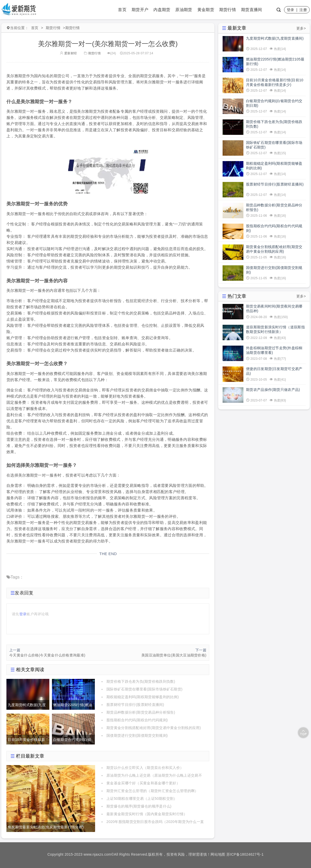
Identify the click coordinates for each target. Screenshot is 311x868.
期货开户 (140, 10)
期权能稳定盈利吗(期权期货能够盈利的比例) (143, 697)
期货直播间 (252, 10)
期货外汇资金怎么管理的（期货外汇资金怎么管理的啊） (152, 791)
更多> (301, 28)
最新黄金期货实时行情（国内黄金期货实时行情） (147, 814)
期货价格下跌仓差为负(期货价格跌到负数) (141, 681)
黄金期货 (206, 10)
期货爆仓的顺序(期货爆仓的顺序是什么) (139, 806)
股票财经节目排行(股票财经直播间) (135, 705)
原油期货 (184, 10)
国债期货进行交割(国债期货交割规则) (137, 735)
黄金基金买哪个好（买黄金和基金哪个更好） (143, 783)
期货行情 (228, 10)
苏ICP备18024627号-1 (245, 854)
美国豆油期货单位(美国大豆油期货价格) (174, 655)
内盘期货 (162, 10)
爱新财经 (68, 53)
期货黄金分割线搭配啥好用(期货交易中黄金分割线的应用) (154, 728)
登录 (291, 10)
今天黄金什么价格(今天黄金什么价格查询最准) (47, 655)
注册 (303, 10)
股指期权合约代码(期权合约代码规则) (137, 720)
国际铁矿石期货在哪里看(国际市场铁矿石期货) (144, 689)
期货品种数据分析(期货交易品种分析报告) (141, 712)
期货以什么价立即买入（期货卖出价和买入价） (145, 768)
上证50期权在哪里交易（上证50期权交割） (142, 799)
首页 (122, 10)
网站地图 (218, 854)
